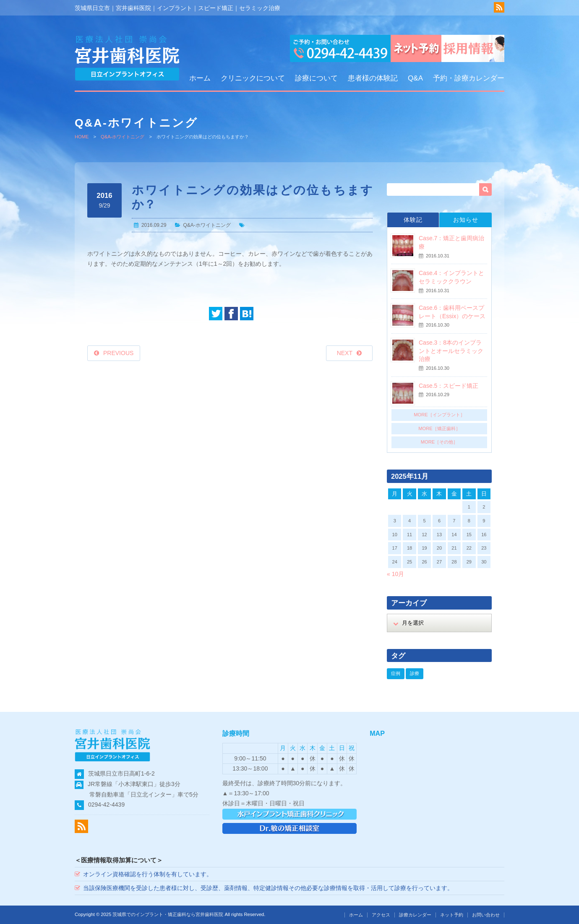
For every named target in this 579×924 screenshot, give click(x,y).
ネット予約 (452, 915)
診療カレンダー (415, 915)
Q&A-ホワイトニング (123, 137)
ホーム (200, 78)
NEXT (345, 353)
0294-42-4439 (106, 805)
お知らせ (466, 220)
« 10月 (395, 574)
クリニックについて (253, 78)
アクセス (381, 915)
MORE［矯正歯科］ (439, 428)
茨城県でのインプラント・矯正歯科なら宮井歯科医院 (168, 914)
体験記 (413, 220)
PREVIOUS (118, 353)
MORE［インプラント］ (439, 415)
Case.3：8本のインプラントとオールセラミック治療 (451, 351)
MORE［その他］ (439, 442)
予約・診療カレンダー (469, 78)
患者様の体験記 (373, 78)
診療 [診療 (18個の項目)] (415, 673)
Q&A (415, 78)
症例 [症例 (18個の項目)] (396, 673)
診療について (316, 78)
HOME (82, 137)
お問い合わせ (486, 915)
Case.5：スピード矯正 (449, 386)
